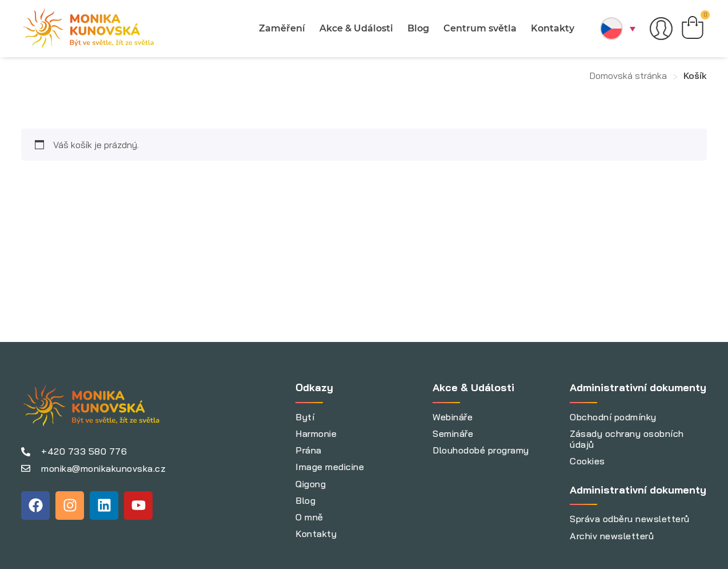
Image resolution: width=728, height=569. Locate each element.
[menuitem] (618, 29)
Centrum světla (480, 28)
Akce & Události (356, 28)
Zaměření (282, 28)
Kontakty (553, 28)
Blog (418, 28)
